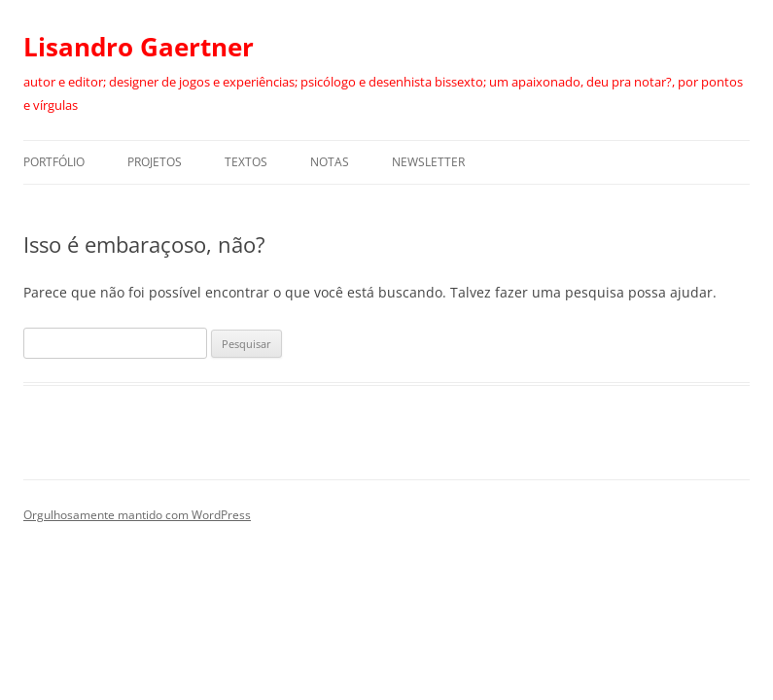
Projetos (155, 162)
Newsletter (428, 162)
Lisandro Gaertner (139, 47)
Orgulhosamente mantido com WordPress (137, 515)
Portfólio (54, 162)
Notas (330, 162)
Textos (246, 162)
